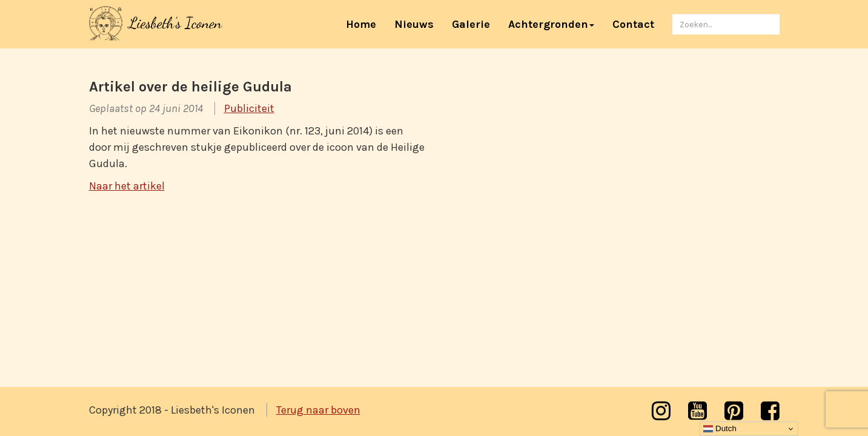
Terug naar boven (318, 410)
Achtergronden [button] (551, 24)
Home (366, 24)
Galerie (471, 24)
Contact (633, 24)
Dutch (720, 429)
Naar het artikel (127, 186)
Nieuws (414, 24)
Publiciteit (249, 108)
